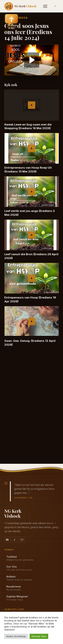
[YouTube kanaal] (7, 540)
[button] (11, 22)
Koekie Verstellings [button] (16, 636)
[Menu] (45, 6)
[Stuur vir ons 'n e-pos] (22, 540)
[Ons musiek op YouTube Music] (15, 540)
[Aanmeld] (55, 6)
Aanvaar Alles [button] (39, 636)
